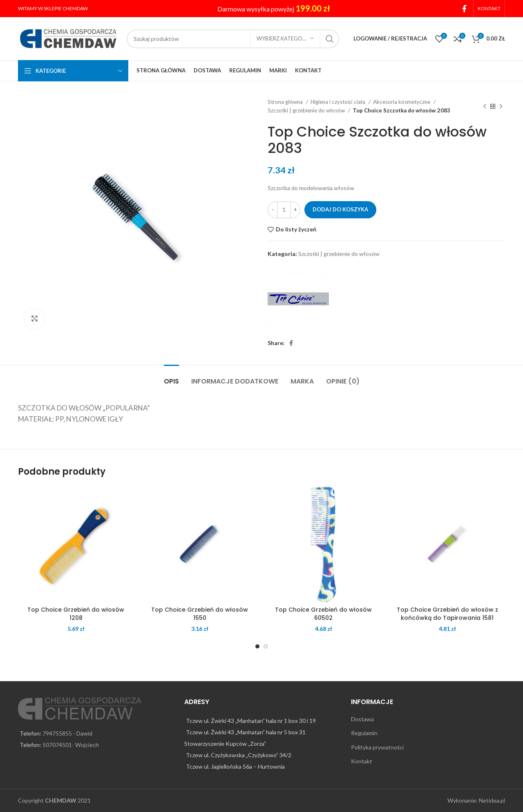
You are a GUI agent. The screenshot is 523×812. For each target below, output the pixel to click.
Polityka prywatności (377, 747)
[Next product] (501, 106)
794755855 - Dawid (67, 733)
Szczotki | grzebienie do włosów (307, 110)
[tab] (171, 377)
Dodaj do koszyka (340, 209)
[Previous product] (485, 106)
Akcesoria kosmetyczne (402, 102)
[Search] (233, 39)
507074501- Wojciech (71, 745)
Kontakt (362, 761)
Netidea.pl (492, 800)
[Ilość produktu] (284, 210)
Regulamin (364, 733)
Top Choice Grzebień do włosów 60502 (323, 614)
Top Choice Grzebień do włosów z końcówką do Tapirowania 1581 (447, 614)
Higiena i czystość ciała (339, 102)
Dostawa (362, 719)
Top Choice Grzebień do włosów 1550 (200, 614)
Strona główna (286, 102)
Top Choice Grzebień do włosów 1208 (76, 614)
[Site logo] (68, 38)
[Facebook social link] (464, 9)
